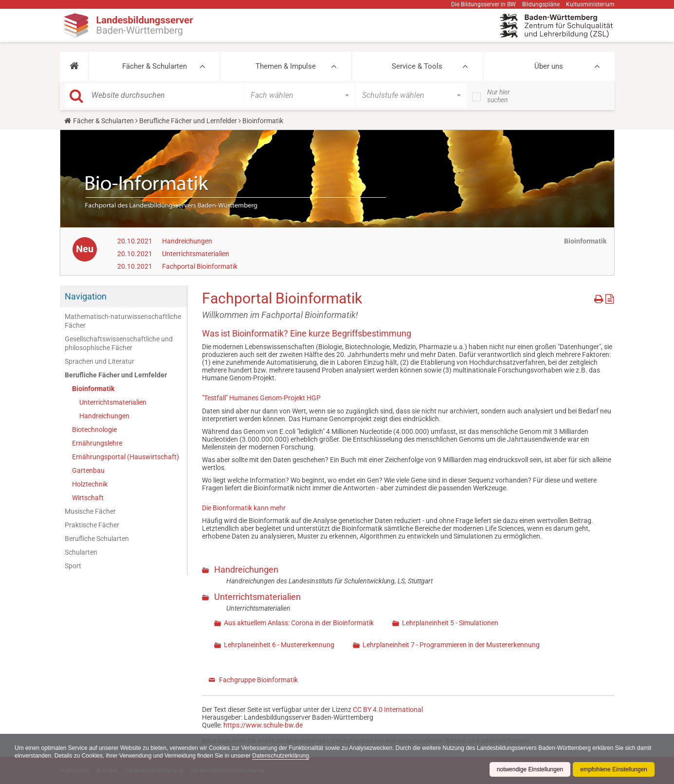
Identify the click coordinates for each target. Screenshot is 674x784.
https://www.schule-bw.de (263, 725)
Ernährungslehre (97, 443)
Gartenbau (88, 470)
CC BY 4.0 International (388, 709)
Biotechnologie (94, 429)
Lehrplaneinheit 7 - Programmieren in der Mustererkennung (451, 645)
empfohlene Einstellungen (614, 769)
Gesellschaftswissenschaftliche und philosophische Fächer (119, 343)
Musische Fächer (90, 511)
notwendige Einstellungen (530, 769)
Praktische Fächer (92, 525)
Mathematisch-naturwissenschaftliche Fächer (123, 321)
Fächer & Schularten (155, 66)
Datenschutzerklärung (282, 756)
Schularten (81, 552)
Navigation (86, 296)
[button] (74, 66)
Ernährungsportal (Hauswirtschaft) (126, 457)
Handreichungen (187, 241)
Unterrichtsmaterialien (196, 254)
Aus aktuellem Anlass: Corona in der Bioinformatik (299, 623)
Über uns (549, 66)
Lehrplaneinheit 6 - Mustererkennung (279, 645)
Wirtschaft (88, 498)
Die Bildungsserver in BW (483, 4)
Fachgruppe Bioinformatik (258, 680)
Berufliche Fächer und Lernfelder (188, 121)
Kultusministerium (590, 4)
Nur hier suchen (499, 96)
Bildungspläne (541, 4)
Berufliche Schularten (97, 539)
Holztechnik (90, 484)
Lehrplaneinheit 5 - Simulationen (450, 623)
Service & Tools (417, 66)
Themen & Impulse (286, 66)
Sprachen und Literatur (100, 361)
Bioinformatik (93, 389)
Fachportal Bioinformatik (200, 266)
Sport (73, 566)
